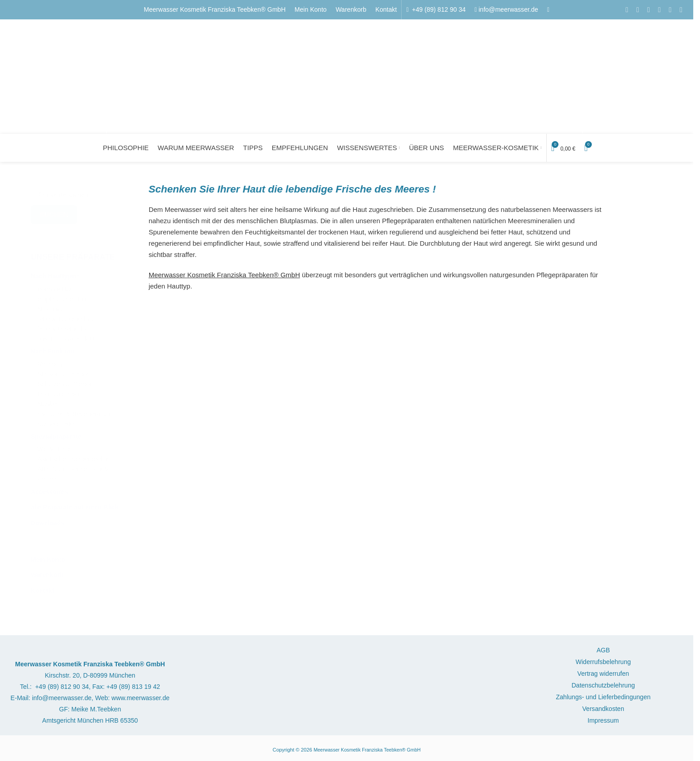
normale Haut (56, 286)
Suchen (54, 211)
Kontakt (42, 587)
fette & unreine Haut (66, 325)
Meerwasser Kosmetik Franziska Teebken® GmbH (215, 8)
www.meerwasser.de (140, 699)
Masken (48, 401)
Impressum (603, 722)
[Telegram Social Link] (681, 8)
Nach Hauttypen (55, 272)
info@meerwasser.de (508, 8)
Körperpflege (55, 420)
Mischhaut (52, 305)
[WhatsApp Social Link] (670, 8)
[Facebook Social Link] (627, 8)
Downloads (48, 519)
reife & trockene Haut (67, 315)
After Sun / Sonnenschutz (73, 465)
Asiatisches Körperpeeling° (75, 456)
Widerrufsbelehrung (603, 663)
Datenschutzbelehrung (603, 687)
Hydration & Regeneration (74, 410)
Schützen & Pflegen (65, 381)
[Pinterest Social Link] (649, 8)
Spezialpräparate (56, 433)
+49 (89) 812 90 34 (438, 8)
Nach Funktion (53, 348)
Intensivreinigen (59, 391)
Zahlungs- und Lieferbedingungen (603, 698)
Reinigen (50, 361)
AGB (603, 651)
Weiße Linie (54, 446)
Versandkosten (603, 710)
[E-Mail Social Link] (638, 8)
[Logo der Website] (344, 73)
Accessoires (49, 488)
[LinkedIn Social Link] (659, 8)
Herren (47, 476)
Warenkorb (47, 571)
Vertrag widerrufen (603, 675)
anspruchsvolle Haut (66, 335)
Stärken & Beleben (64, 371)
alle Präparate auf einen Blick (75, 504)
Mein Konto (48, 556)
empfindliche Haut (63, 296)
